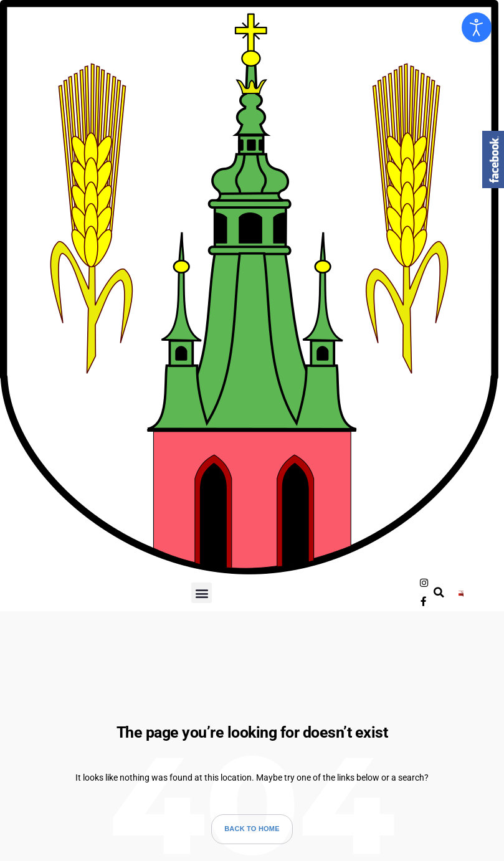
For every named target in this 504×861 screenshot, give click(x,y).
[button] (202, 590)
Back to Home (252, 823)
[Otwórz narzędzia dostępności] (477, 27)
